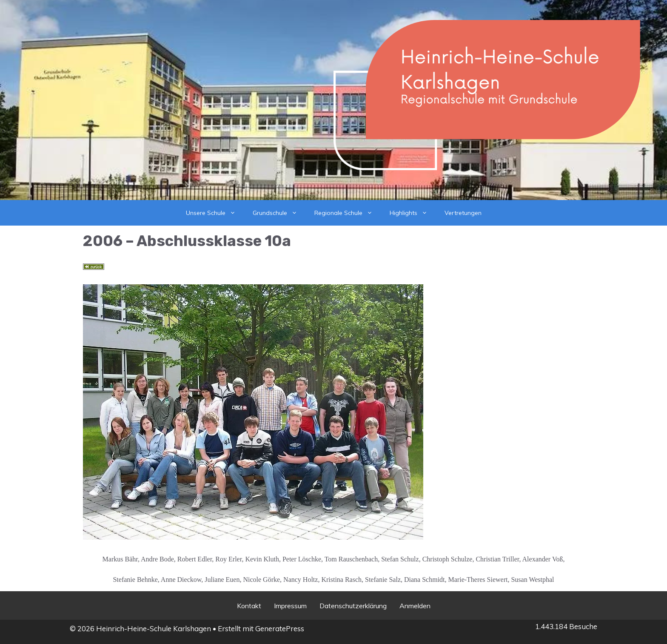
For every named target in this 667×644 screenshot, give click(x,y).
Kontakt (249, 606)
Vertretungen (463, 213)
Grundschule (279, 213)
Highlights (413, 213)
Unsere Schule (215, 213)
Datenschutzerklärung (353, 606)
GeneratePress (280, 628)
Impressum (290, 606)
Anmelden (415, 606)
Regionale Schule (348, 213)
